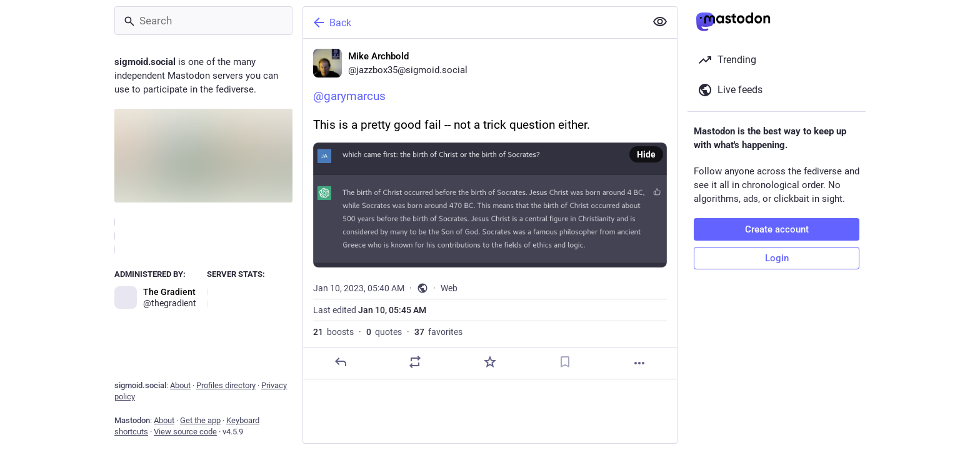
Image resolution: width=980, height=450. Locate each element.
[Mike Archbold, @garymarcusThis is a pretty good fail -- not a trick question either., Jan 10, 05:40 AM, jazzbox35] (490, 209)
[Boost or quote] (415, 362)
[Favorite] (490, 362)
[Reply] (341, 362)
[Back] (473, 22)
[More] (639, 363)
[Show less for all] (660, 22)
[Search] (203, 21)
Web (449, 288)
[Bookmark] (565, 362)
